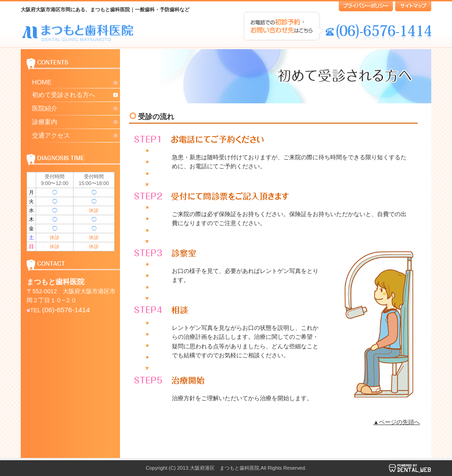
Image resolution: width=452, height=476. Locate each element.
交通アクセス (51, 135)
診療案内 (45, 122)
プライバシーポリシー (366, 6)
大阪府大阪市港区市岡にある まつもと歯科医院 (78, 32)
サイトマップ (413, 6)
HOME (42, 82)
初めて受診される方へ (64, 95)
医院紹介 (45, 108)
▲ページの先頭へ (397, 422)
